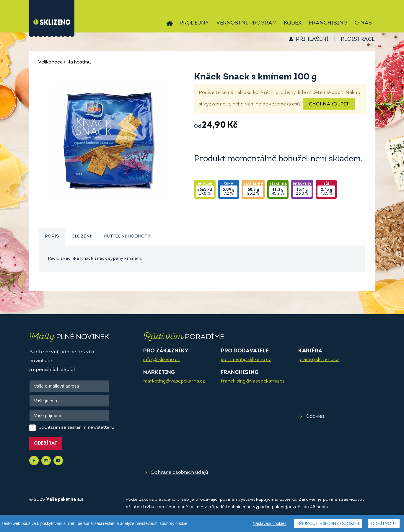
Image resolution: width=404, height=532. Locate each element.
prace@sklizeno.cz (319, 360)
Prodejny (194, 23)
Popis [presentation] (52, 236)
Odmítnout (384, 524)
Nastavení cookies (270, 523)
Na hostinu (79, 62)
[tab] (52, 237)
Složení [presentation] (82, 236)
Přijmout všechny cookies (328, 524)
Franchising (328, 23)
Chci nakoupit (329, 104)
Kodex (293, 23)
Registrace (358, 39)
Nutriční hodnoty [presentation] (127, 236)
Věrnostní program (246, 23)
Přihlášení (312, 39)
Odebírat (46, 444)
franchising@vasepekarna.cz (253, 381)
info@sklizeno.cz (162, 360)
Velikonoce (50, 62)
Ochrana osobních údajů (179, 472)
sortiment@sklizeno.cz (246, 360)
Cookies (315, 416)
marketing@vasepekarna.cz (174, 381)
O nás (363, 23)
